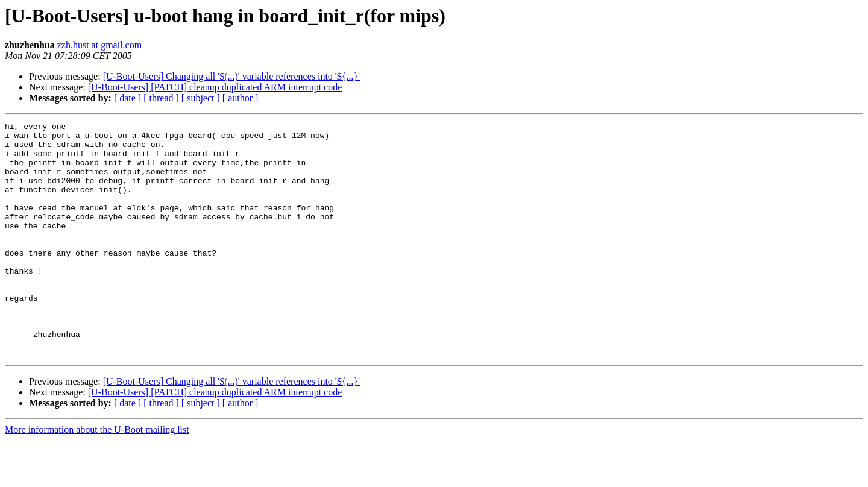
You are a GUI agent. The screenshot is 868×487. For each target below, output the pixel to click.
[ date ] (127, 98)
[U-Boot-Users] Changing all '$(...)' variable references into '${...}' (231, 76)
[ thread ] (161, 98)
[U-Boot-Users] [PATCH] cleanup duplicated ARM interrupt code (215, 87)
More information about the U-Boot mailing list (97, 476)
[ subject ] (201, 98)
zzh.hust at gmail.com (99, 45)
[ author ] (241, 98)
